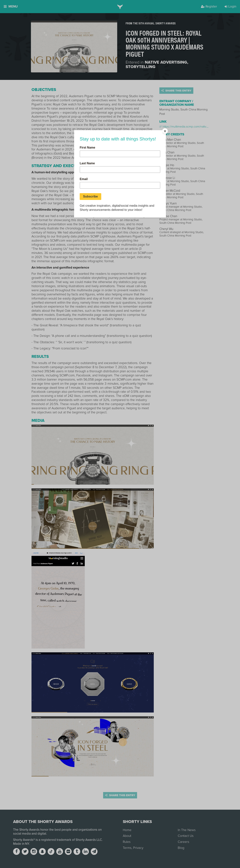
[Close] (165, 131)
